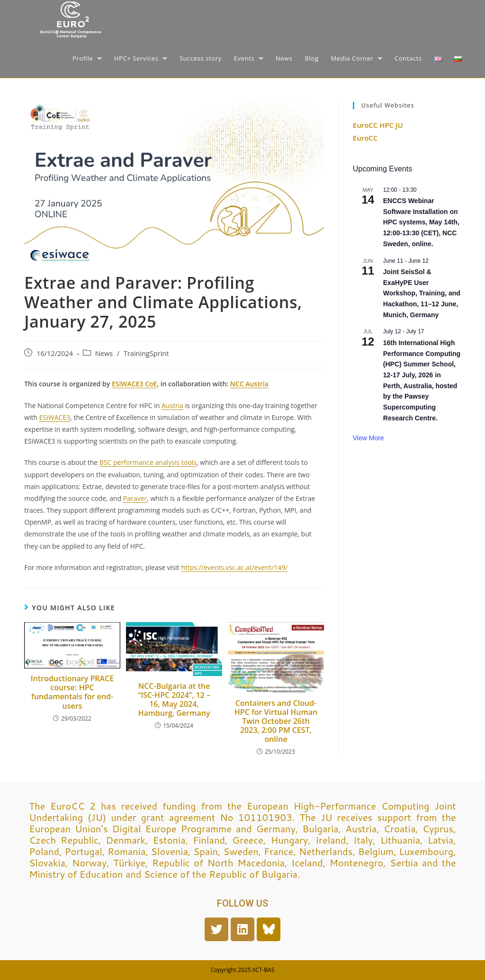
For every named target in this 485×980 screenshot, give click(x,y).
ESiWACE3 (55, 417)
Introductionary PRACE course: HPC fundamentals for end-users (72, 692)
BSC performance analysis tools (148, 462)
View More (368, 438)
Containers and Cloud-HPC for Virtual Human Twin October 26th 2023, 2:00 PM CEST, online (276, 722)
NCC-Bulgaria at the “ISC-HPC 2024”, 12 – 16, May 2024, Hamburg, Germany (174, 700)
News (104, 353)
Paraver (135, 498)
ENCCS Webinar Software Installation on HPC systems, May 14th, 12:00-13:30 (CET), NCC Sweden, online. (421, 222)
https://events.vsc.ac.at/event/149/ (234, 567)
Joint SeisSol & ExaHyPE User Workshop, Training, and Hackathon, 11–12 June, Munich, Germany (422, 293)
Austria (172, 405)
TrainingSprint (146, 353)
